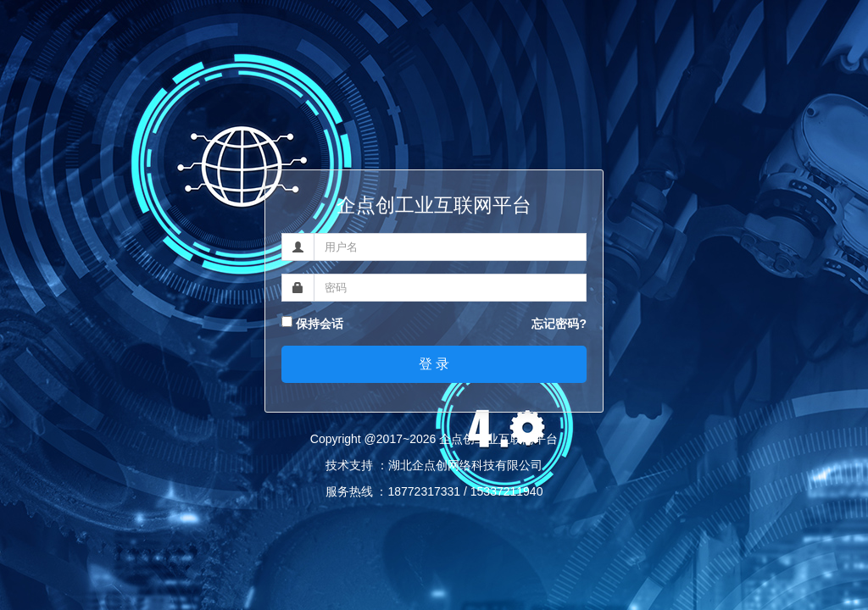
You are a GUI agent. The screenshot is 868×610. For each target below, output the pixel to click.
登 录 (434, 364)
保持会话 (312, 324)
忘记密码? (559, 324)
